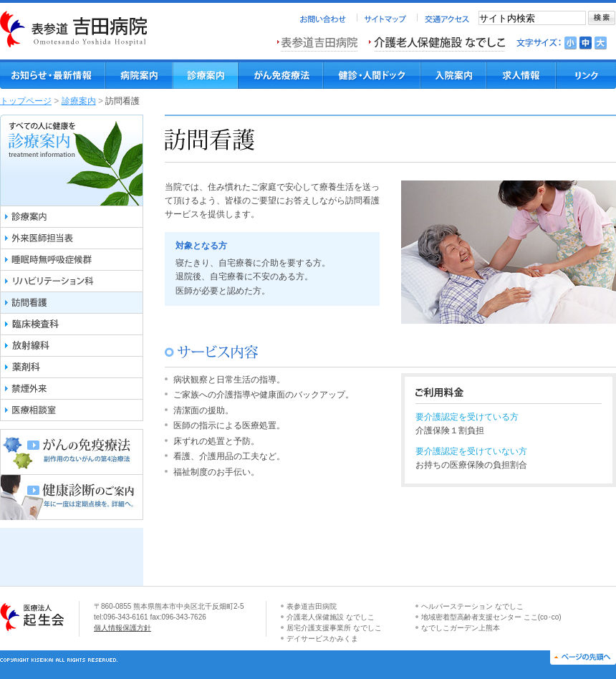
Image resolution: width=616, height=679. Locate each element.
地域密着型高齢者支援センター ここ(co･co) (491, 617)
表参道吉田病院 (312, 606)
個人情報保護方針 (122, 628)
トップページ (26, 101)
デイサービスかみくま (322, 639)
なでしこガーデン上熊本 (461, 628)
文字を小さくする (571, 43)
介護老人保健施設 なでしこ (331, 617)
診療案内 (79, 101)
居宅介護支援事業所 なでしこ (334, 628)
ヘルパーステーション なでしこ (472, 606)
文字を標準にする (586, 43)
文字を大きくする (601, 43)
